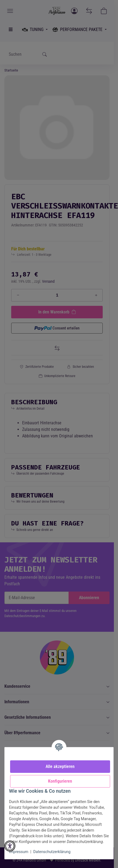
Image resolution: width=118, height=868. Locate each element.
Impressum (19, 852)
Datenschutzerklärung (52, 852)
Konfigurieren (60, 781)
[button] (10, 846)
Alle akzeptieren (60, 766)
